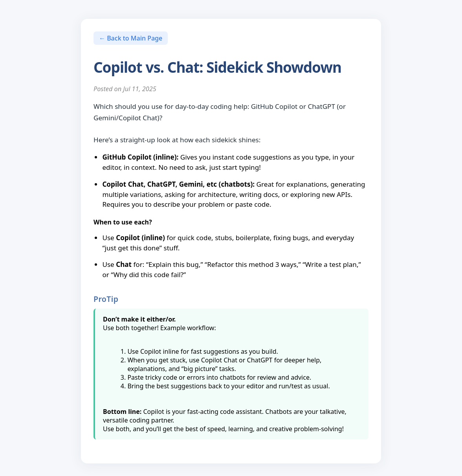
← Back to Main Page (131, 38)
